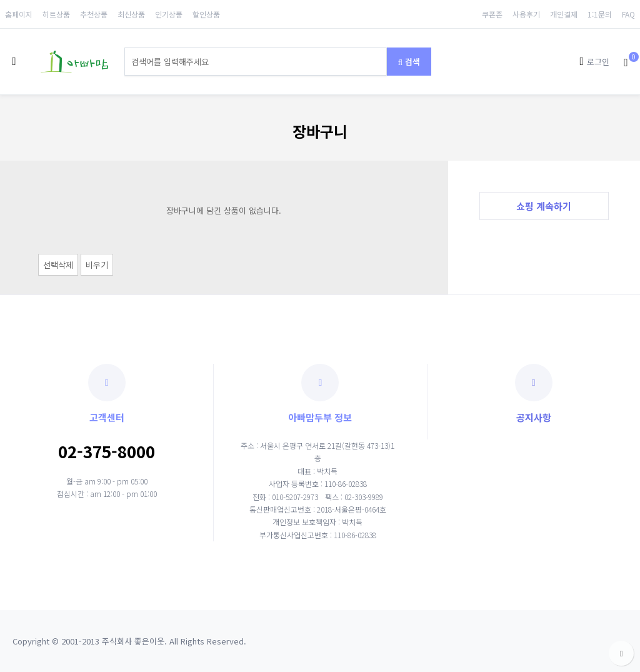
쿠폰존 (492, 14)
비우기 (97, 265)
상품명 (125, 48)
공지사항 (534, 394)
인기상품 (169, 14)
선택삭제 (58, 265)
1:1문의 (600, 14)
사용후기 (526, 14)
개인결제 (564, 14)
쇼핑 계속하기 (544, 206)
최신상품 (131, 14)
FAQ (628, 14)
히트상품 (56, 14)
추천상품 (94, 14)
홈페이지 (19, 14)
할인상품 (206, 14)
